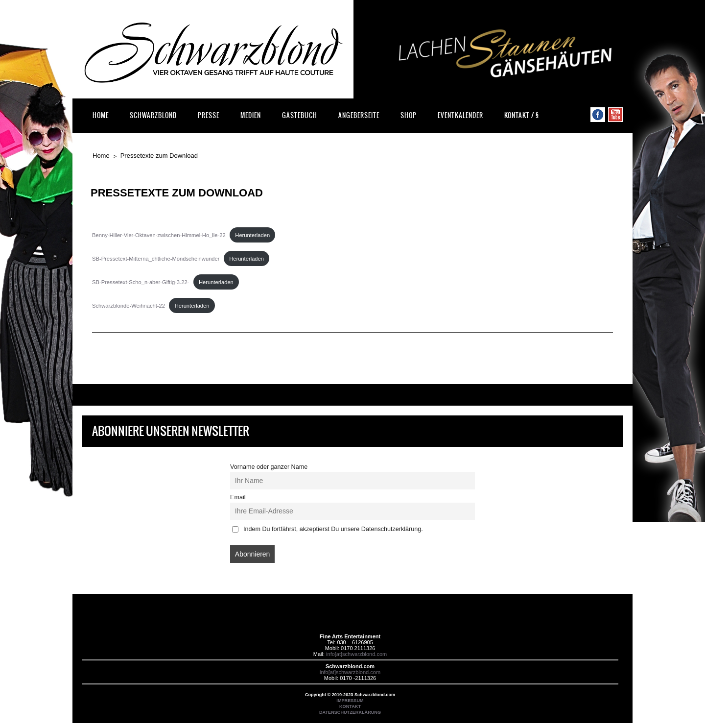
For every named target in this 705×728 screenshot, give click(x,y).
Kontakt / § (522, 115)
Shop (409, 115)
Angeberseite (359, 115)
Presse (209, 115)
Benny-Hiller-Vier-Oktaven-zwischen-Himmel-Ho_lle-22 (159, 235)
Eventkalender (460, 115)
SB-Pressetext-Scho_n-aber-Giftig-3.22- (141, 282)
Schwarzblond (153, 115)
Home (101, 115)
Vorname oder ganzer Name (269, 467)
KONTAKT (350, 706)
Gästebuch (300, 115)
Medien (251, 115)
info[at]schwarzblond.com (356, 654)
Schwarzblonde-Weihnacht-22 (129, 306)
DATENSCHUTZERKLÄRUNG (350, 712)
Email (238, 497)
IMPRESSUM (350, 701)
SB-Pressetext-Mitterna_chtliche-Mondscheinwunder (156, 259)
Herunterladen (252, 235)
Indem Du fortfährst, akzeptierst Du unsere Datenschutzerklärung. (328, 529)
